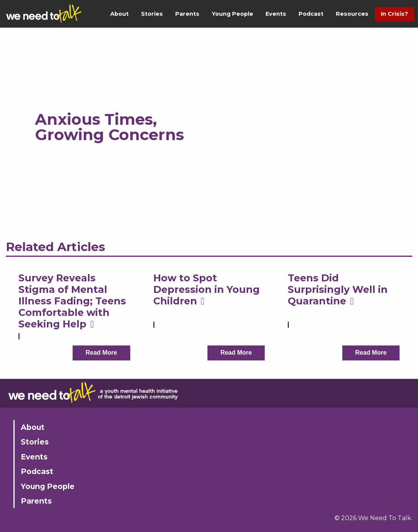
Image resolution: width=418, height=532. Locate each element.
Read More (101, 353)
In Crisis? (394, 14)
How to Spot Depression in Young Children (207, 289)
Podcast (311, 14)
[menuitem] (119, 14)
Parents (187, 14)
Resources (352, 14)
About (119, 14)
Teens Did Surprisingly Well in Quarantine (338, 289)
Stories (152, 14)
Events (276, 14)
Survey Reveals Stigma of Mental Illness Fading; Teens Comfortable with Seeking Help (72, 301)
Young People (232, 14)
